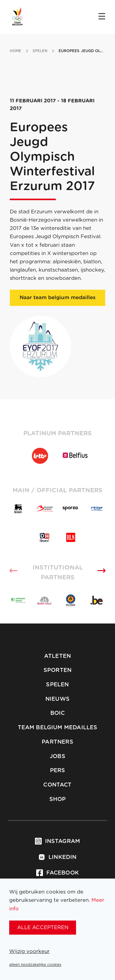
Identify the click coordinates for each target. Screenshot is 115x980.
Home (15, 51)
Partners (57, 742)
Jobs (57, 757)
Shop (58, 799)
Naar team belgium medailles (57, 297)
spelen (40, 51)
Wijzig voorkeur (29, 951)
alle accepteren (43, 927)
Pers (58, 771)
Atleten (57, 656)
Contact (57, 785)
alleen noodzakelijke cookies (35, 965)
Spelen (57, 685)
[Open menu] (102, 17)
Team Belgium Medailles (58, 728)
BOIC (58, 713)
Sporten (57, 670)
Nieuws (57, 699)
